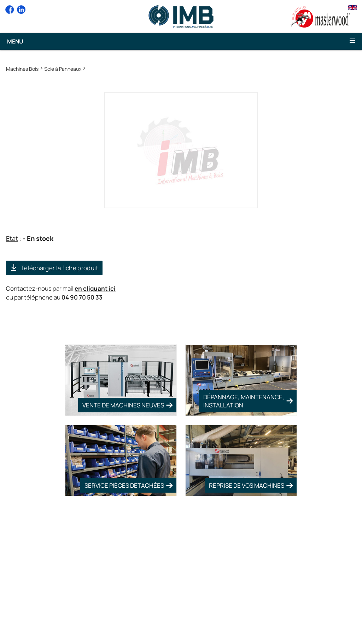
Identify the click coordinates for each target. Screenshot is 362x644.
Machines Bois (22, 69)
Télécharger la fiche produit (60, 268)
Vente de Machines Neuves (123, 405)
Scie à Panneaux (63, 69)
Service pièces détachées (124, 485)
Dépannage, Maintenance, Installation (244, 401)
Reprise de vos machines (247, 485)
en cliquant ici (95, 288)
